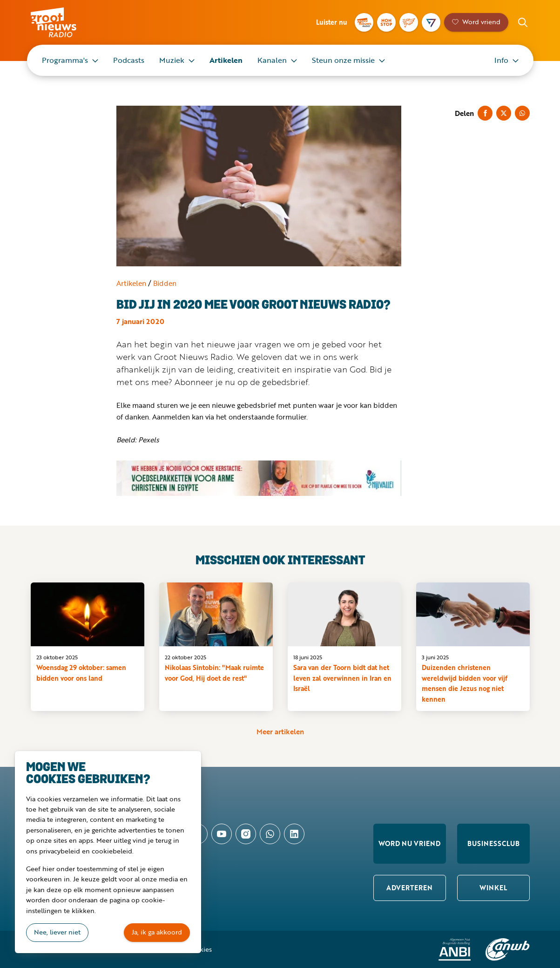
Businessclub (493, 843)
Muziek (172, 60)
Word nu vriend (409, 843)
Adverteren (409, 888)
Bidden (165, 283)
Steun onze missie (343, 60)
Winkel (493, 888)
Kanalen (272, 60)
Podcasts (129, 60)
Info (501, 60)
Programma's (65, 60)
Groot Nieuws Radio (63, 22)
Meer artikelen (280, 731)
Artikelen (226, 60)
